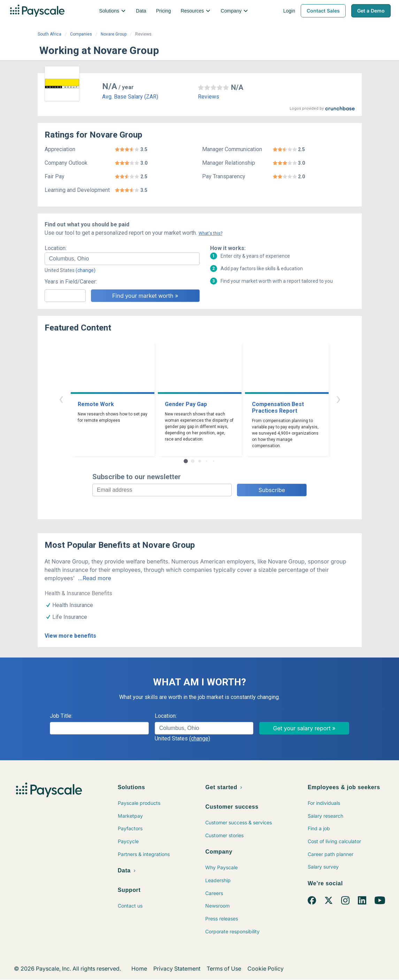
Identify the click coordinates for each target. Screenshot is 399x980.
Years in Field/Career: (71, 282)
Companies (81, 34)
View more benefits (70, 636)
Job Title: (61, 716)
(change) (86, 270)
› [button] (338, 399)
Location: (56, 248)
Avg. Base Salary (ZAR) (130, 97)
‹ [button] (61, 399)
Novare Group (114, 34)
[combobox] (122, 259)
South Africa (49, 34)
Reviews (209, 97)
